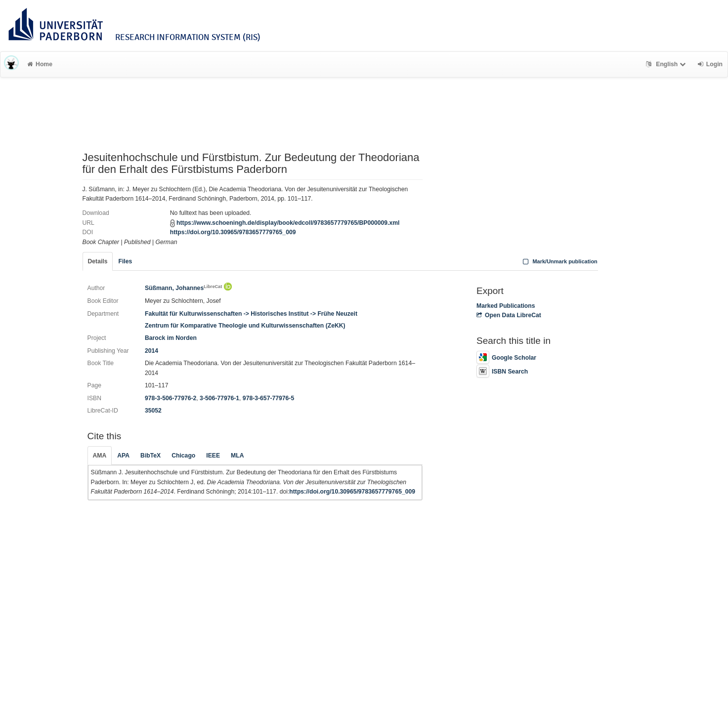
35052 (153, 411)
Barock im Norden (171, 338)
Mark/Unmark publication (559, 261)
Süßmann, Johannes (183, 288)
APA (123, 456)
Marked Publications (506, 306)
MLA (237, 456)
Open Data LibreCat (509, 315)
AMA (100, 456)
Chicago (183, 456)
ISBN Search (502, 372)
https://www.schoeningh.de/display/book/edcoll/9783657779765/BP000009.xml (288, 223)
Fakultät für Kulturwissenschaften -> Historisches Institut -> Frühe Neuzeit (251, 314)
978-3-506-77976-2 (171, 398)
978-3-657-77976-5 (268, 398)
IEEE (213, 456)
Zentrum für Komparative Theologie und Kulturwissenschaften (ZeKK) (245, 326)
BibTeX (150, 456)
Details (98, 261)
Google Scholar (506, 358)
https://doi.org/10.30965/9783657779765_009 (233, 232)
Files (125, 261)
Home (40, 64)
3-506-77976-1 (219, 398)
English (667, 64)
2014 (151, 351)
